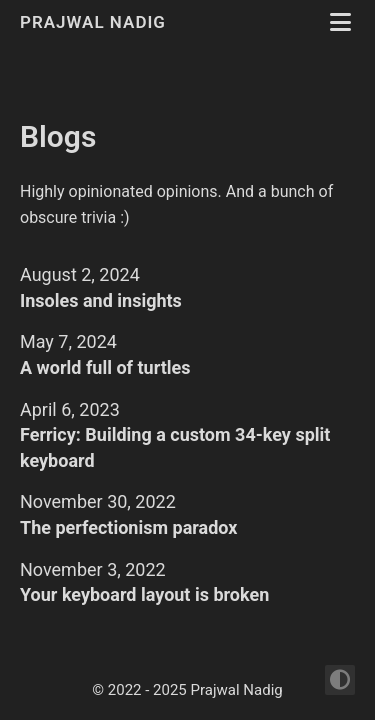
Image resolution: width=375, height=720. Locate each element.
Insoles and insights (101, 300)
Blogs (58, 136)
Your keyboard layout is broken (144, 594)
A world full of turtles (105, 367)
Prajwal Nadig (95, 22)
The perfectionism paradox (129, 527)
